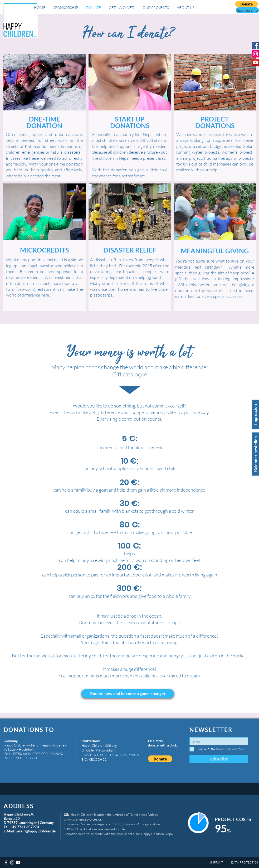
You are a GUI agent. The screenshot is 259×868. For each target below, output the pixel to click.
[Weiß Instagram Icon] (12, 862)
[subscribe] (219, 759)
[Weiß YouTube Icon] (18, 862)
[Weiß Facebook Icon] (6, 862)
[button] (247, 10)
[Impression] (255, 414)
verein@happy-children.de (36, 831)
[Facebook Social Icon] (255, 45)
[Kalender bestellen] (255, 454)
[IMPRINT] (219, 862)
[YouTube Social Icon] (255, 62)
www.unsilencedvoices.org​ (84, 819)
